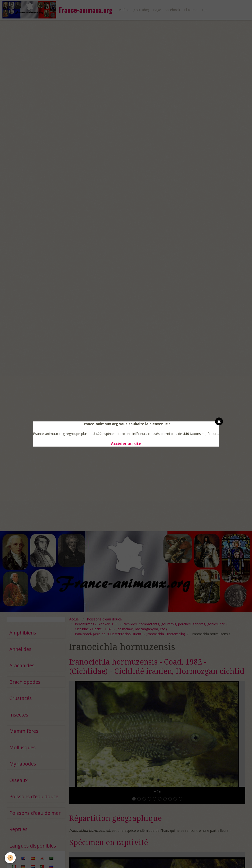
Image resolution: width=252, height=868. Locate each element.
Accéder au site (126, 444)
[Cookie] (10, 858)
